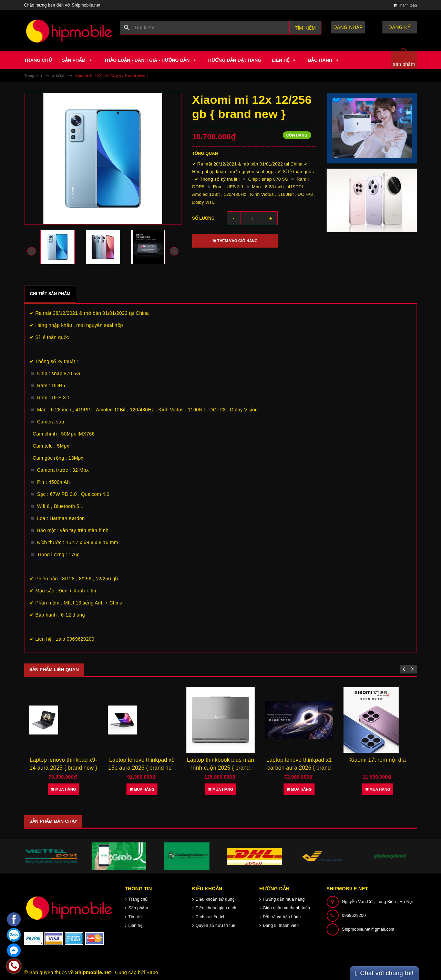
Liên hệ (285, 60)
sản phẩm (404, 64)
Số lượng (204, 218)
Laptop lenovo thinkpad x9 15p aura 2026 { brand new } (142, 768)
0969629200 (354, 916)
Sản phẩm (78, 60)
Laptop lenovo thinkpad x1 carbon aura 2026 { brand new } (299, 768)
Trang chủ (38, 60)
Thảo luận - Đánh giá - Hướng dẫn (151, 60)
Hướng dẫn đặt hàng (235, 60)
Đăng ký (400, 27)
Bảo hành (324, 60)
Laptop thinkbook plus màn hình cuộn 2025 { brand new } (221, 768)
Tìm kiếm (305, 28)
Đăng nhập (348, 27)
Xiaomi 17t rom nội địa (378, 760)
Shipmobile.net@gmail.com (368, 929)
